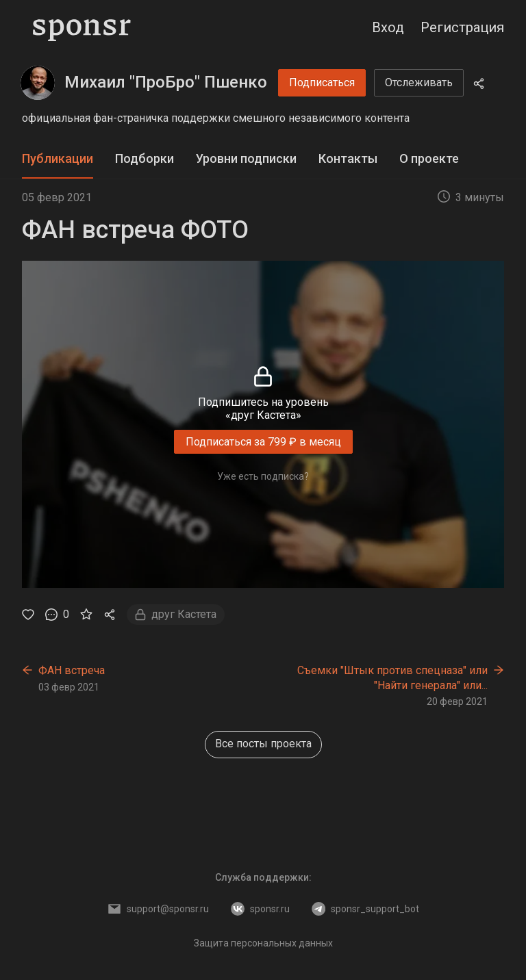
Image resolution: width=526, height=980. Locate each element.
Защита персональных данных (263, 943)
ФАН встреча (72, 670)
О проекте (429, 158)
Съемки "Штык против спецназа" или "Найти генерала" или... (392, 678)
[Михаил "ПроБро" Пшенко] (38, 83)
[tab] (58, 159)
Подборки (145, 158)
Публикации (58, 158)
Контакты (348, 158)
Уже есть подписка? (263, 476)
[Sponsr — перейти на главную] (82, 27)
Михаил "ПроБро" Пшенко (166, 82)
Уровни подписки (246, 158)
